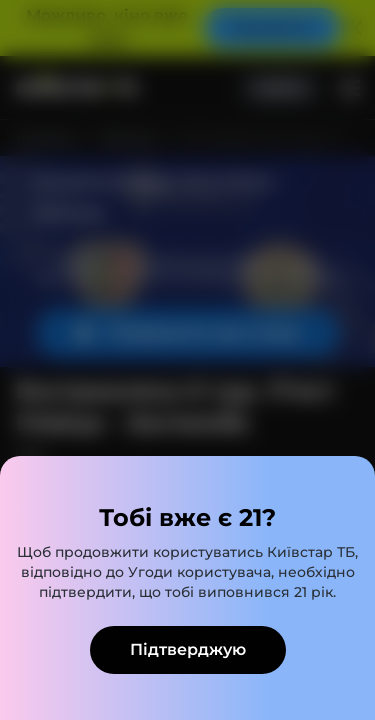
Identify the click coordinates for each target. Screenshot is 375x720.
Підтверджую (188, 649)
